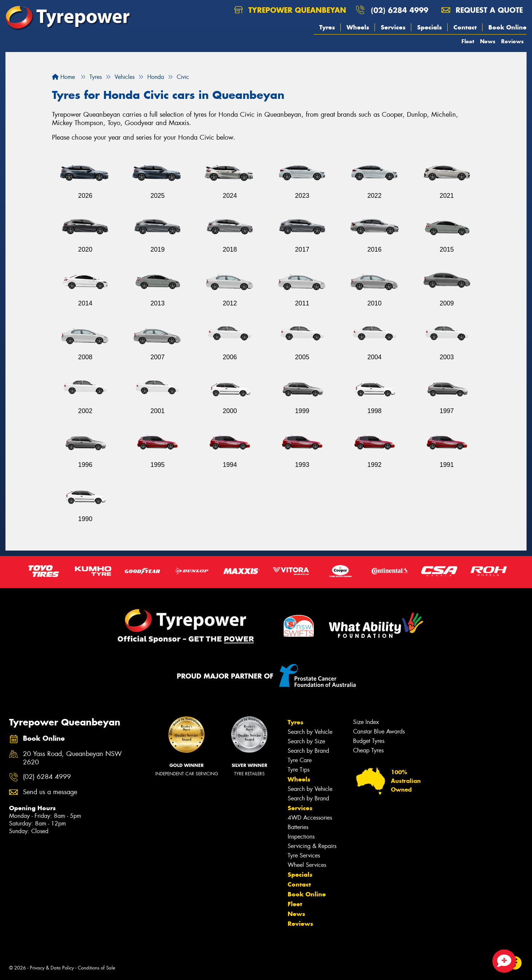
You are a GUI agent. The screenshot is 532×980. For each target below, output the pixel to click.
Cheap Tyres (368, 750)
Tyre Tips (299, 770)
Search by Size (306, 741)
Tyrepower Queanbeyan (290, 10)
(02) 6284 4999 (400, 10)
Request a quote (482, 10)
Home (63, 77)
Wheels (358, 27)
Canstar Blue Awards (379, 731)
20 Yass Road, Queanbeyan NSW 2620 (72, 758)
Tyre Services (304, 855)
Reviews (512, 41)
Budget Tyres (369, 741)
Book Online (507, 27)
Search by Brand (308, 751)
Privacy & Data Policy (52, 968)
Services (393, 27)
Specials (429, 27)
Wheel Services (307, 865)
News (488, 41)
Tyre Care (300, 760)
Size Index (366, 722)
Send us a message (50, 792)
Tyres (327, 27)
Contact (465, 27)
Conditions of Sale (97, 968)
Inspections (301, 837)
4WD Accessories (310, 818)
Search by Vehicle (310, 732)
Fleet (468, 41)
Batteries (298, 827)
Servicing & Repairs (312, 846)
